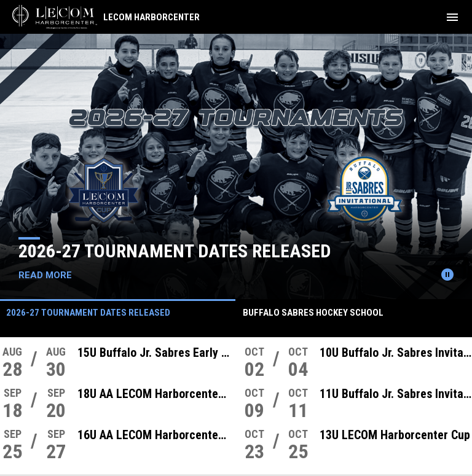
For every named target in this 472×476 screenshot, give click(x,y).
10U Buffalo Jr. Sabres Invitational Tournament (396, 353)
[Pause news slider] (447, 275)
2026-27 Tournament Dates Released (175, 251)
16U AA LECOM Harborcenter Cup (154, 435)
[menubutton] (452, 17)
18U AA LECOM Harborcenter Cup (154, 394)
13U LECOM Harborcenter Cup (395, 435)
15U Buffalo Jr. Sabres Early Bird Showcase (154, 353)
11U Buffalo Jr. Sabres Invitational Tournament (396, 394)
